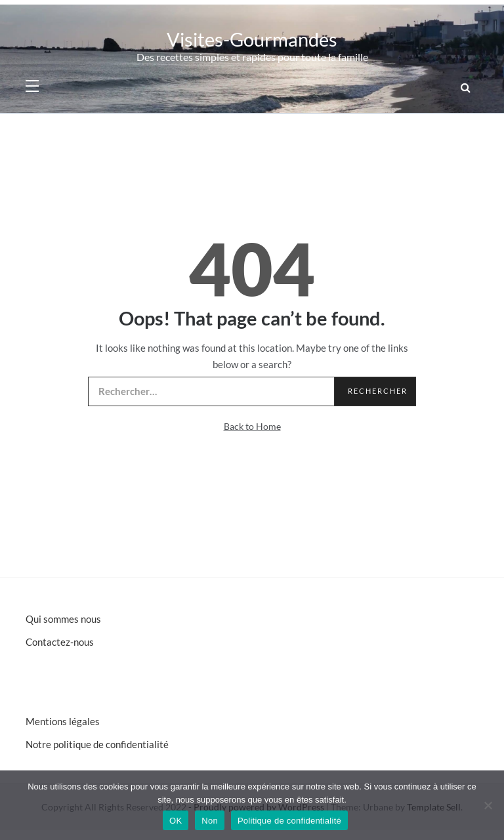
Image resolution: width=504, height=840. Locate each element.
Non (210, 821)
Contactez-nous (60, 642)
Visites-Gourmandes (252, 39)
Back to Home (252, 426)
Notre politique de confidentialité (97, 744)
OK (176, 821)
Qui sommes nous (63, 619)
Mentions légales (63, 721)
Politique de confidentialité (289, 821)
